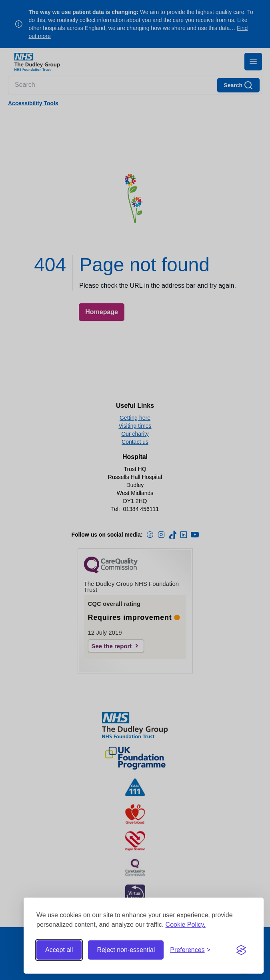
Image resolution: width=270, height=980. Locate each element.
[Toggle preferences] (190, 950)
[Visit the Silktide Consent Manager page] (241, 950)
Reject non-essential (126, 950)
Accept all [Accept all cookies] (59, 950)
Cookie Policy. (186, 925)
